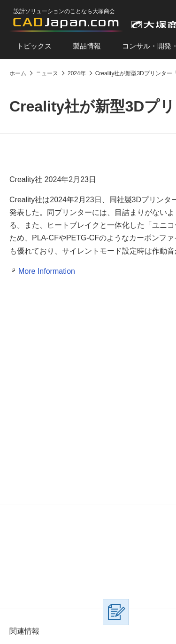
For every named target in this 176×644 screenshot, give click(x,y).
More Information (47, 271)
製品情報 (87, 46)
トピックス (34, 46)
